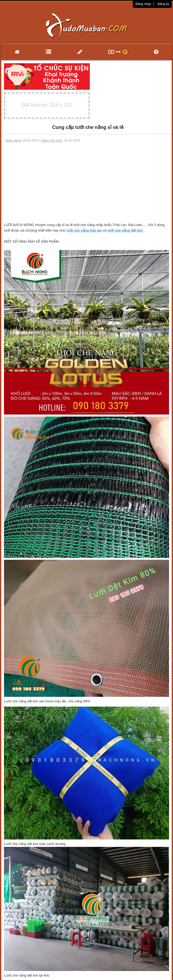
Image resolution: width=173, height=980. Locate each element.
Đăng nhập (143, 4)
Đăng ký (163, 4)
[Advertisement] (87, 183)
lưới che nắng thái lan (84, 230)
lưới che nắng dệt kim (125, 230)
